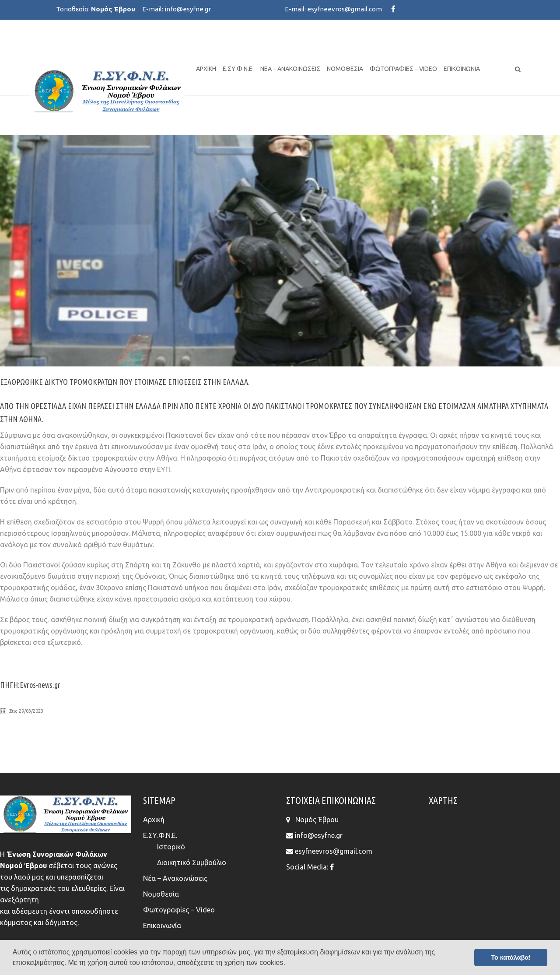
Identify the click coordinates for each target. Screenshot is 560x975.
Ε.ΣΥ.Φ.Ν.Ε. (238, 69)
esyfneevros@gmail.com (345, 9)
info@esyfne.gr (188, 9)
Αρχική (206, 69)
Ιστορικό (171, 847)
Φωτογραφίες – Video (403, 69)
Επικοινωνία (462, 69)
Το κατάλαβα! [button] (511, 957)
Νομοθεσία (345, 69)
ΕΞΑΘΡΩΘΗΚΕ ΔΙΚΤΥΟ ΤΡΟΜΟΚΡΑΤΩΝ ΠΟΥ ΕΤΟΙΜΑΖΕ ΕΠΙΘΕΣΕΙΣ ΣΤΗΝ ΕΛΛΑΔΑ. (125, 382)
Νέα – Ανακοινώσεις (290, 69)
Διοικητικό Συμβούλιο (192, 862)
